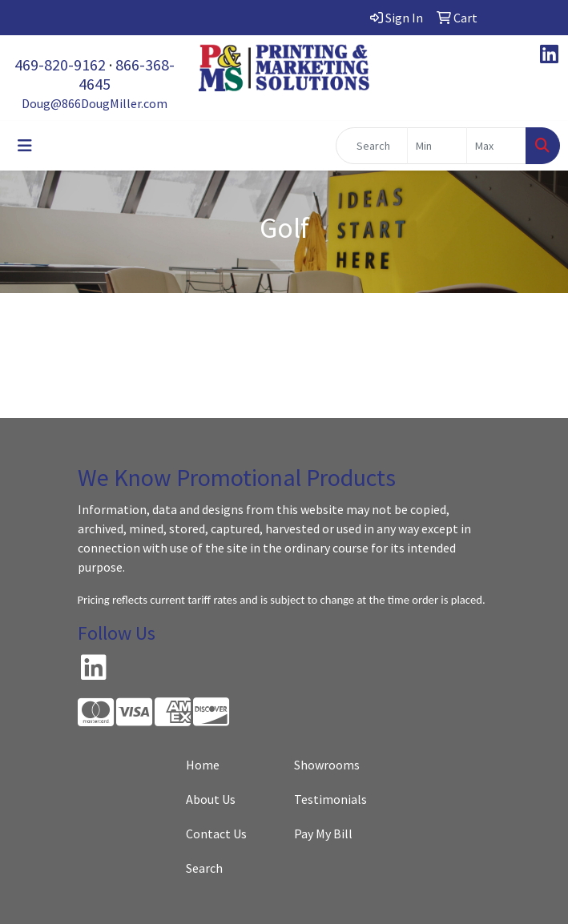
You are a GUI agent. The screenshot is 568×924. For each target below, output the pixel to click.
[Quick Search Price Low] (437, 146)
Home (203, 765)
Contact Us (216, 834)
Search (204, 868)
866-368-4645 (127, 74)
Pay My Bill (323, 834)
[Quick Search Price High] (496, 146)
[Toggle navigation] (25, 146)
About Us (211, 799)
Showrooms (327, 765)
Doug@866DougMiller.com (95, 103)
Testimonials (330, 799)
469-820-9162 (60, 64)
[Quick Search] (372, 146)
